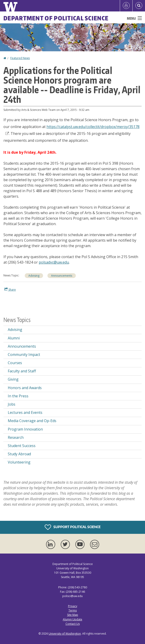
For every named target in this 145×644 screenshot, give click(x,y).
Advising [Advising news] (34, 276)
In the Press (18, 396)
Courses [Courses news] (15, 363)
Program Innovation (25, 429)
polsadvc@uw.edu (54, 262)
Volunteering (19, 462)
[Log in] (126, 6)
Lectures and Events (25, 412)
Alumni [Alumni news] (14, 338)
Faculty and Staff (22, 371)
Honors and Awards (25, 388)
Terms (73, 610)
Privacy (73, 606)
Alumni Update (72, 619)
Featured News (20, 58)
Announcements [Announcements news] (62, 276)
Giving (13, 379)
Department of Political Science (56, 18)
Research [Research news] (16, 437)
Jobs (12, 404)
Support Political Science (73, 527)
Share (10, 289)
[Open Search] (139, 6)
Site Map (73, 615)
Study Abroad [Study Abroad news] (19, 454)
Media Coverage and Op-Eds (32, 421)
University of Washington (65, 634)
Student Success (22, 446)
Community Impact (24, 355)
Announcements (22, 346)
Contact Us (73, 624)
